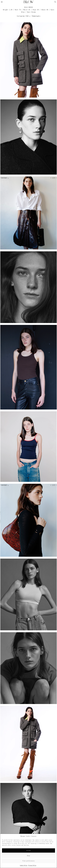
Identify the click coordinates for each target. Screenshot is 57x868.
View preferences (29, 861)
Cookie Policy (24, 865)
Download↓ (36, 16)
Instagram (21, 16)
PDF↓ (28, 16)
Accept (29, 850)
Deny (29, 856)
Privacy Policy (32, 865)
